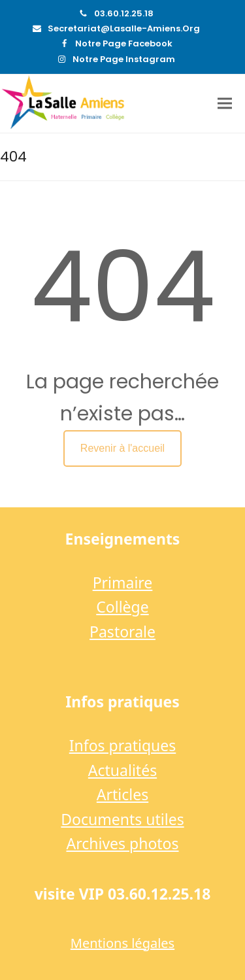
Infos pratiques (123, 745)
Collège (122, 607)
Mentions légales (122, 943)
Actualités (122, 770)
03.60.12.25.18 (124, 13)
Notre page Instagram (124, 59)
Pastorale (122, 632)
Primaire (123, 583)
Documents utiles (122, 819)
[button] (225, 104)
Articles (122, 794)
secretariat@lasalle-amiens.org (124, 28)
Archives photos (122, 843)
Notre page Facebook (124, 43)
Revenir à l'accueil (122, 448)
